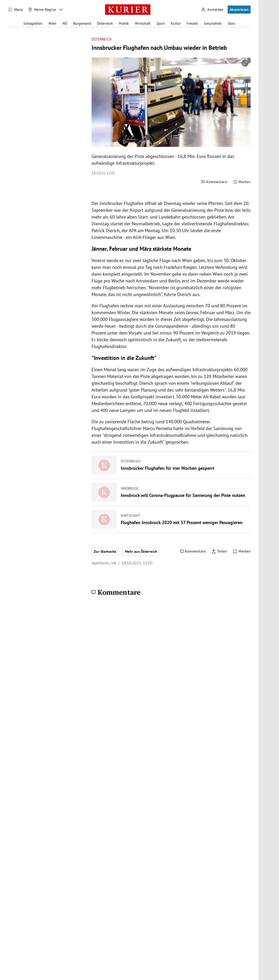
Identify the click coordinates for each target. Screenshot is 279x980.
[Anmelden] (212, 10)
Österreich (105, 23)
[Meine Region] (42, 10)
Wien (52, 23)
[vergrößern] (245, 63)
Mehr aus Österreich (141, 551)
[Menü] (16, 10)
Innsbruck (130, 488)
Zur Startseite (105, 551)
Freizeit (192, 23)
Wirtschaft (143, 23)
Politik (124, 23)
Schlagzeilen (33, 23)
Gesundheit (213, 23)
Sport (161, 23)
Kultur (176, 23)
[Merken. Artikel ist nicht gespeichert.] (242, 182)
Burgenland (82, 23)
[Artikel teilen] (219, 551)
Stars (231, 23)
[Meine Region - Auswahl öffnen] (61, 10)
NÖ (65, 23)
